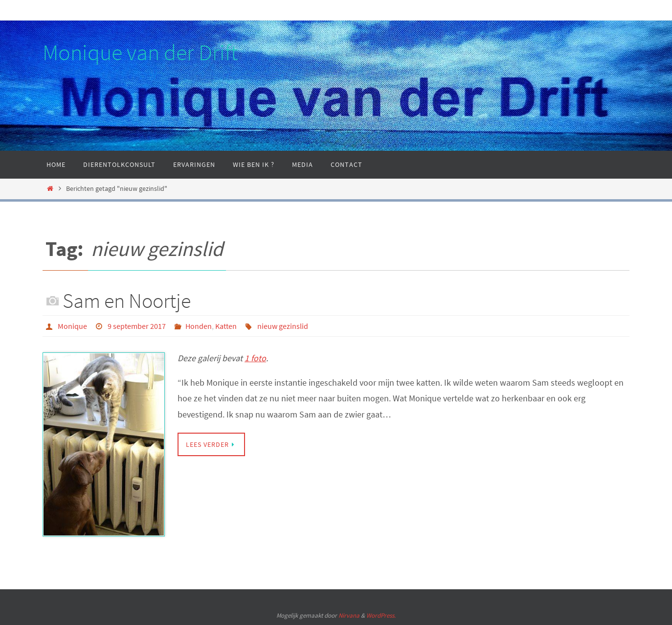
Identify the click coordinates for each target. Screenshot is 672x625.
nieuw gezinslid (283, 326)
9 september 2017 (137, 326)
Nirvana (349, 615)
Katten (226, 326)
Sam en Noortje (127, 301)
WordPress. (381, 615)
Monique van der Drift (140, 52)
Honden (199, 326)
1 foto (255, 358)
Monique (72, 326)
